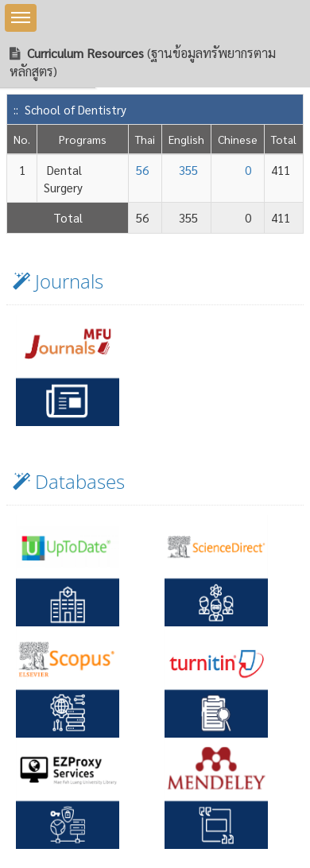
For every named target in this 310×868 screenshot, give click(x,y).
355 (188, 170)
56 (142, 170)
